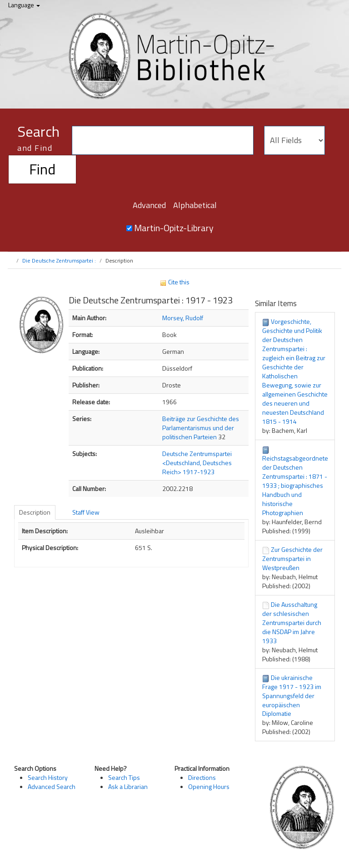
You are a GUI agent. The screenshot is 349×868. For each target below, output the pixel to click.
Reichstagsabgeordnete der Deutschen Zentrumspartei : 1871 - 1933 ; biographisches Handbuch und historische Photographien (295, 485)
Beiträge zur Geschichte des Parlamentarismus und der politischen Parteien (201, 428)
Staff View (86, 512)
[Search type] (294, 140)
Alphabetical (195, 205)
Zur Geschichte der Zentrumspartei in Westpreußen (292, 558)
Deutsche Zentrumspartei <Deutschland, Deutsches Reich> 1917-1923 (197, 463)
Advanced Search (52, 786)
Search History (48, 777)
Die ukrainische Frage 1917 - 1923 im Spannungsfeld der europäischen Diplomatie (292, 696)
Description (35, 512)
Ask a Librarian (128, 786)
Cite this (174, 282)
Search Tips (124, 777)
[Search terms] (163, 140)
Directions (202, 777)
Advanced (149, 205)
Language (24, 5)
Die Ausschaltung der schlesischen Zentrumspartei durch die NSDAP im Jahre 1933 (292, 622)
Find (42, 169)
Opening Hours (209, 786)
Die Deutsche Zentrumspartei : (59, 260)
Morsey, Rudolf (183, 318)
